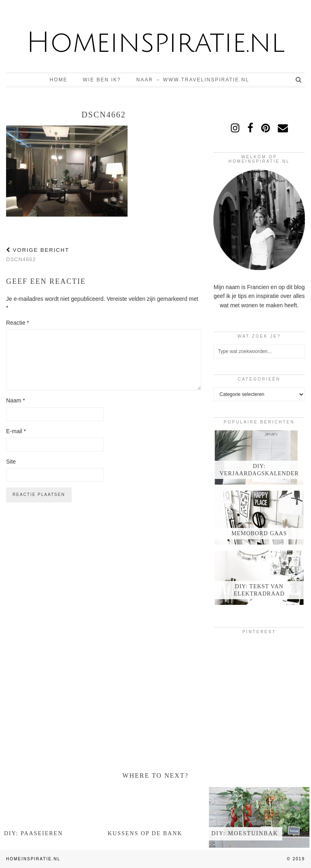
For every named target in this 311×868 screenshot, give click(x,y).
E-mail (16, 431)
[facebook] (250, 128)
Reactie (18, 323)
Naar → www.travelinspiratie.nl (193, 80)
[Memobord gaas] (259, 518)
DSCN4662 (38, 255)
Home (59, 80)
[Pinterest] (229, 655)
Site (11, 462)
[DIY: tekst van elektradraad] (259, 578)
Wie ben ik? (102, 80)
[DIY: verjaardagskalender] (259, 457)
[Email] (283, 128)
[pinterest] (265, 128)
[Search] (299, 80)
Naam (16, 400)
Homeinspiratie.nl (155, 43)
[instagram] (235, 128)
